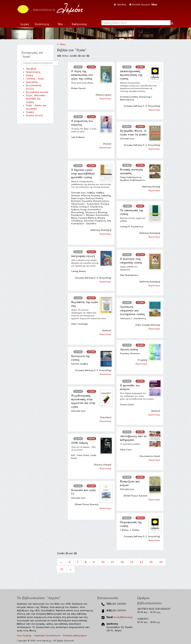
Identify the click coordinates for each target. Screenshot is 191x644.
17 (62, 569)
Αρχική (24, 24)
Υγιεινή (30, 112)
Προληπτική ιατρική (37, 92)
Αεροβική (31, 69)
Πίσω (61, 44)
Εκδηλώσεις (81, 24)
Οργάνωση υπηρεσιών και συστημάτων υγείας (132, 311)
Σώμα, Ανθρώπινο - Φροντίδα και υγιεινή (37, 99)
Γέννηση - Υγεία (35, 79)
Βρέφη (29, 75)
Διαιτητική (32, 82)
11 (112, 562)
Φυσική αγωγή (34, 115)
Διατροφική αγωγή (83, 256)
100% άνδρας (80, 443)
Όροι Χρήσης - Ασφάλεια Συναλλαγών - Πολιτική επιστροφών (52, 636)
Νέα (62, 24)
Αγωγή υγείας (129, 349)
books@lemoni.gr (123, 617)
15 (151, 562)
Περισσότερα (105, 99)
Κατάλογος (43, 24)
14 (141, 562)
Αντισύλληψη (33, 72)
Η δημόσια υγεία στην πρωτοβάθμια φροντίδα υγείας (83, 174)
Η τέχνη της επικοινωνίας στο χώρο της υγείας (82, 75)
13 (132, 562)
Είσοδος (121, 5)
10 (103, 562)
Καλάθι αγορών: (143, 5)
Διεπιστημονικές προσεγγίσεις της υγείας (131, 75)
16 (161, 562)
